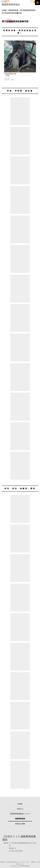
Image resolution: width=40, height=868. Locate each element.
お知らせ (20, 809)
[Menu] (37, 3)
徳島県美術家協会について (20, 814)
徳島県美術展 (20, 819)
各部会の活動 (20, 824)
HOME (20, 804)
